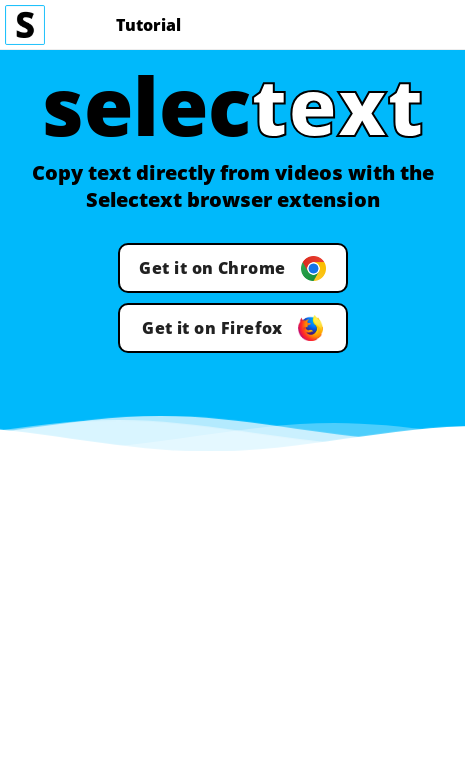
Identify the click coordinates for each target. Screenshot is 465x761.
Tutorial (148, 25)
